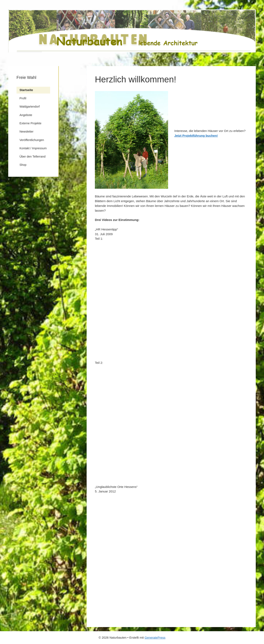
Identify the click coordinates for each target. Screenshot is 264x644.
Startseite (26, 90)
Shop (23, 165)
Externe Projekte (30, 123)
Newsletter (26, 132)
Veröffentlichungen (32, 140)
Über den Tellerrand (32, 157)
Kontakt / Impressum (33, 148)
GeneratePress (155, 637)
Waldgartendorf (29, 107)
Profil (23, 98)
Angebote (26, 115)
